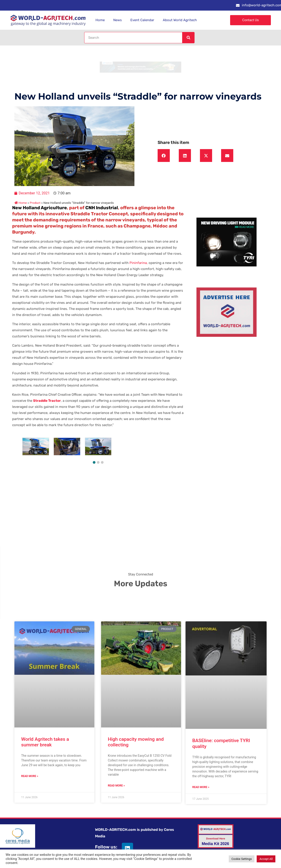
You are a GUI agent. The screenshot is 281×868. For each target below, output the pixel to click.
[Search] (188, 38)
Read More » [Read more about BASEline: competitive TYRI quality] (201, 787)
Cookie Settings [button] (242, 859)
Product (35, 203)
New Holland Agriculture (40, 208)
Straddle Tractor (47, 401)
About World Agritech (180, 20)
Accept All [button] (266, 859)
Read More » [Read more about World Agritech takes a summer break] (30, 776)
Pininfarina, (138, 263)
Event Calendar (142, 20)
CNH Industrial (102, 208)
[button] (164, 156)
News (118, 20)
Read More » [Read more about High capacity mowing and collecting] (116, 786)
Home (100, 20)
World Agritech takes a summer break (45, 742)
